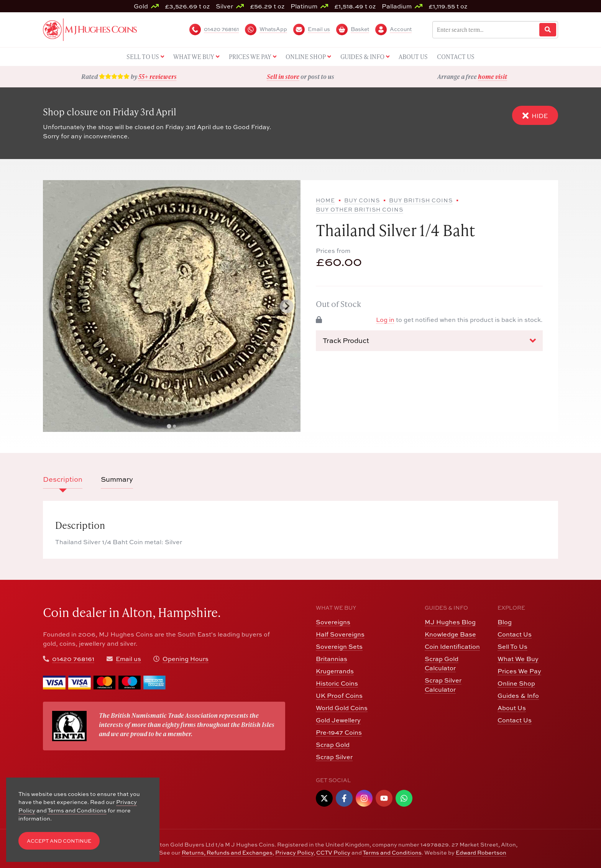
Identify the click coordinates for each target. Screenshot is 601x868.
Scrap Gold (333, 745)
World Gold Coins (342, 708)
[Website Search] (548, 30)
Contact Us (515, 634)
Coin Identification (452, 646)
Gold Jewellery (338, 720)
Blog (505, 622)
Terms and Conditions (392, 852)
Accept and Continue (59, 841)
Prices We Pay (519, 671)
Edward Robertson (481, 852)
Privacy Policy (294, 852)
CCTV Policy (333, 852)
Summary (117, 479)
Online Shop (516, 683)
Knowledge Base (450, 634)
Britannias (332, 659)
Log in (385, 320)
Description (63, 479)
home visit (493, 76)
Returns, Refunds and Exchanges (227, 852)
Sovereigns (333, 622)
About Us (512, 708)
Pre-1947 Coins (339, 732)
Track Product (429, 341)
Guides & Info (518, 696)
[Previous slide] (57, 306)
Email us (128, 659)
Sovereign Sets (339, 646)
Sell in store (283, 76)
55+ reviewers (158, 76)
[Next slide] (287, 306)
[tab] (169, 426)
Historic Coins (337, 683)
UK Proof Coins (339, 696)
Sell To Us (512, 646)
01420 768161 (73, 659)
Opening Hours (186, 659)
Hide (535, 116)
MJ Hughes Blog (450, 622)
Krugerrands (335, 671)
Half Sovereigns (340, 634)
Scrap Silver (334, 757)
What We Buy (518, 659)
